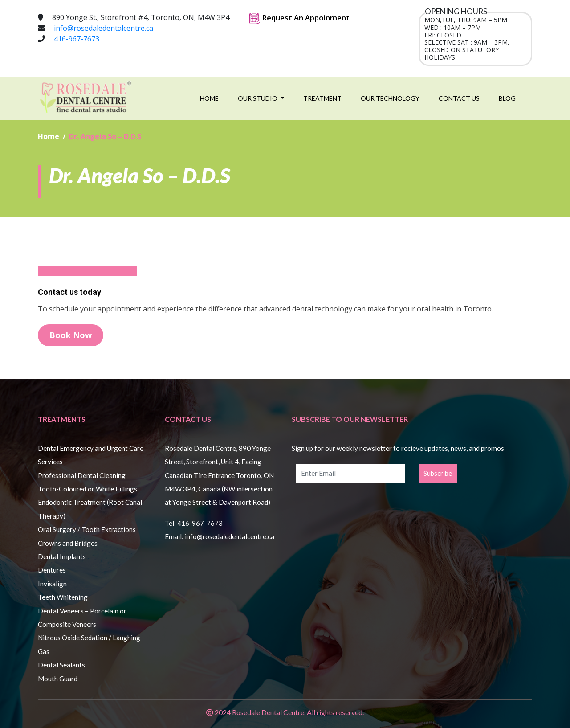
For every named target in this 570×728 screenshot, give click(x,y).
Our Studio (258, 98)
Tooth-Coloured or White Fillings (88, 489)
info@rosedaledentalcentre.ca (104, 28)
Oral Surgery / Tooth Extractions (87, 529)
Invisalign (52, 584)
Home (209, 98)
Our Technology (390, 98)
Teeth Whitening (63, 597)
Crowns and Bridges (68, 543)
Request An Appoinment (299, 18)
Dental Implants (62, 556)
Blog (507, 98)
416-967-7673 (77, 39)
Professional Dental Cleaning (82, 475)
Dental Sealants (61, 665)
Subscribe (438, 473)
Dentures (52, 570)
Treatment (322, 98)
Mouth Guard (58, 679)
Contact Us (459, 98)
